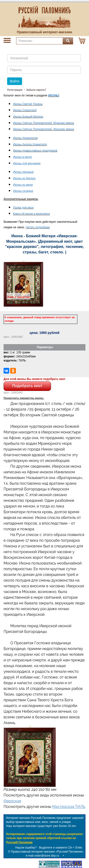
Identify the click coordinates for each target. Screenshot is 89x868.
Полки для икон (23, 208)
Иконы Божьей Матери (28, 117)
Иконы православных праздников (35, 151)
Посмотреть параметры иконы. (24, 398)
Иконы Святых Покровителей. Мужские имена (44, 123)
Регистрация (15, 90)
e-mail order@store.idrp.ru (42, 856)
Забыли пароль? (36, 90)
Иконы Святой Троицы (28, 104)
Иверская (12, 801)
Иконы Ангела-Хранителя (30, 144)
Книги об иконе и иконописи (31, 214)
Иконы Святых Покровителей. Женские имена (44, 129)
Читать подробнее (38, 227)
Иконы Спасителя (25, 110)
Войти (15, 81)
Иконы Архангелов (25, 138)
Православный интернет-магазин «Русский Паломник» (47, 852)
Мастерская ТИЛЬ (69, 807)
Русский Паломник (19, 842)
